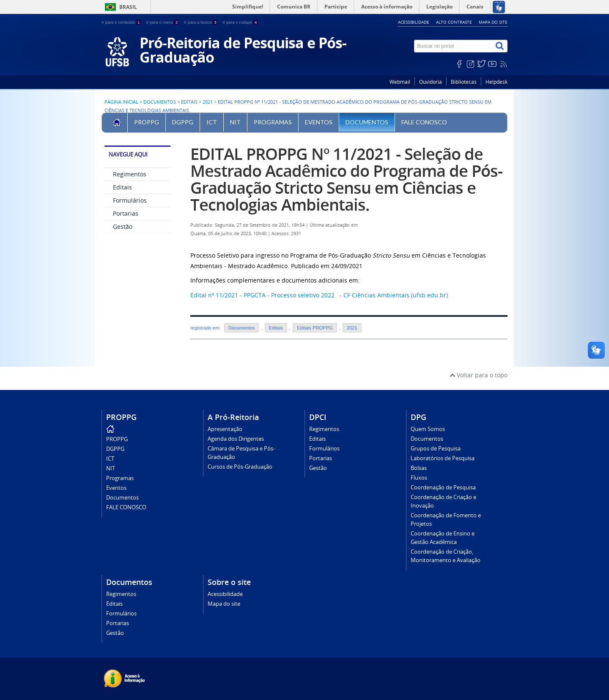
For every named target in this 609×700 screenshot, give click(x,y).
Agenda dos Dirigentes (236, 439)
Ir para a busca (201, 22)
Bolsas (419, 468)
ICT (212, 122)
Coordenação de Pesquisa (443, 487)
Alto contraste (454, 22)
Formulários (130, 200)
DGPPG (183, 122)
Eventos (319, 122)
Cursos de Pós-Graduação (240, 467)
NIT (235, 122)
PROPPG (147, 122)
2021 (208, 102)
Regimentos (130, 174)
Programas (273, 122)
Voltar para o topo (479, 375)
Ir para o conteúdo (122, 22)
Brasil (128, 7)
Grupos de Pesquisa (436, 449)
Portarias (126, 213)
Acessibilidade (414, 22)
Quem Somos (428, 429)
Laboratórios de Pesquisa (443, 458)
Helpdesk (497, 82)
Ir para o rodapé (240, 22)
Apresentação (225, 429)
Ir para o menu (163, 22)
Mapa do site (493, 22)
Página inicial (121, 102)
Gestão (123, 226)
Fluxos (419, 478)
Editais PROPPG (315, 328)
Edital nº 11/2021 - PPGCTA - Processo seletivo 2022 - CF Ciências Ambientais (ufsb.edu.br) (319, 295)
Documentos (160, 102)
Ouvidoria (431, 82)
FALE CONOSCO (424, 122)
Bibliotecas (464, 82)
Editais (189, 102)
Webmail (400, 82)
